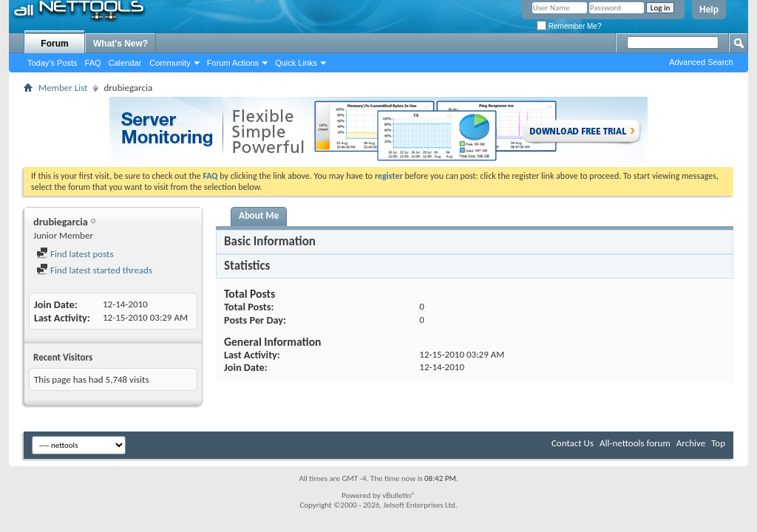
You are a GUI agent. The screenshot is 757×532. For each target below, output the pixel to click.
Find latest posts (75, 254)
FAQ (93, 63)
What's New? (120, 44)
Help (709, 10)
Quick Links (296, 63)
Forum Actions (233, 63)
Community (170, 63)
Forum (54, 44)
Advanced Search (701, 62)
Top (718, 443)
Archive (691, 443)
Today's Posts (52, 63)
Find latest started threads (94, 270)
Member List (63, 88)
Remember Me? (569, 26)
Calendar (125, 63)
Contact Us (573, 443)
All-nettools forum (635, 443)
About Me (259, 215)
